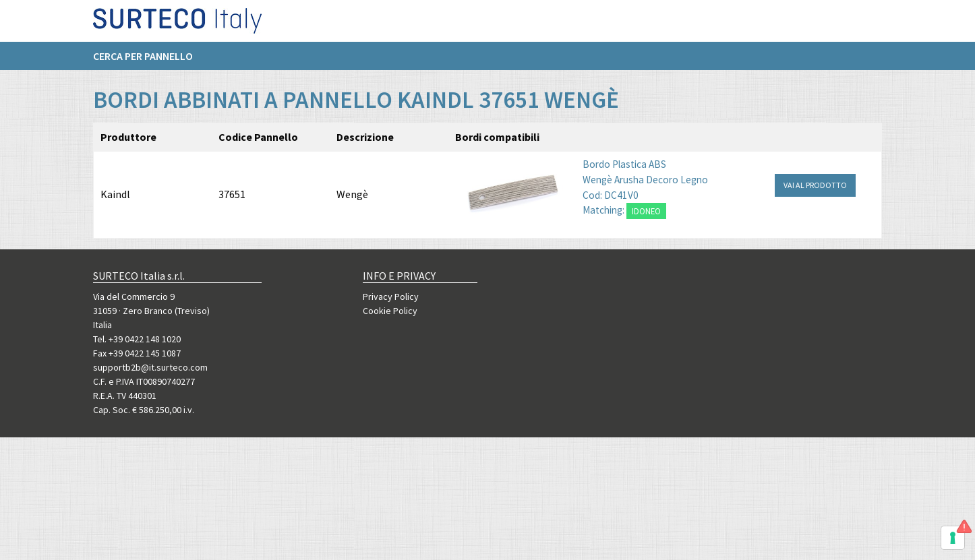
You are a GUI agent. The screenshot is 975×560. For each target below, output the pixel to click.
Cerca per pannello (143, 61)
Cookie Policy (390, 311)
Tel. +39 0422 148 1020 (137, 339)
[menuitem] (150, 61)
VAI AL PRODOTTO (815, 185)
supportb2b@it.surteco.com (150, 367)
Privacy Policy (391, 297)
